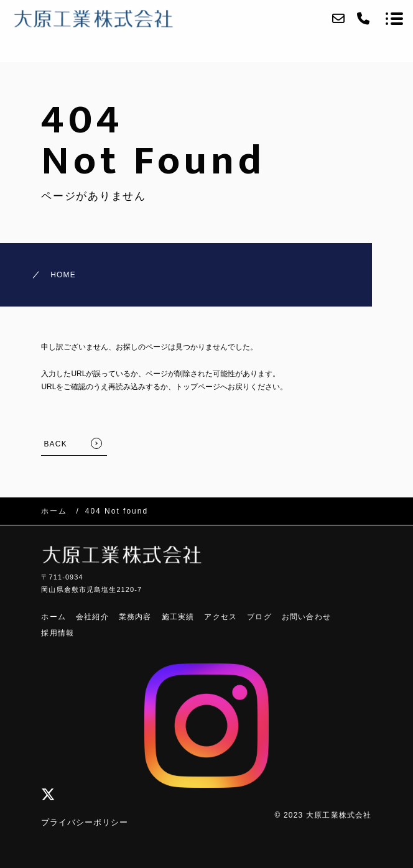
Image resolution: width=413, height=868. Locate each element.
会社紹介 (92, 617)
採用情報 (58, 633)
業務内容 (135, 617)
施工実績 (178, 617)
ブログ (259, 617)
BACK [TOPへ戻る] (55, 444)
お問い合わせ (306, 617)
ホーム (53, 617)
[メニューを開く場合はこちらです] (394, 19)
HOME (63, 275)
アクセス (220, 617)
